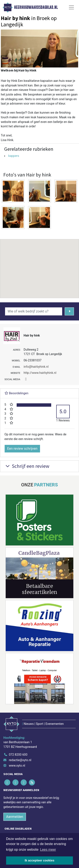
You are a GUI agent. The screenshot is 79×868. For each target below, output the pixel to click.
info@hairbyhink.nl (36, 367)
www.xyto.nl (17, 766)
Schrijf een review (27, 466)
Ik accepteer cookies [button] (39, 860)
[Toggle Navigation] (71, 7)
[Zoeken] (69, 311)
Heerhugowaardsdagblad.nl (36, 7)
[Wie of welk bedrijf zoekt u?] (34, 311)
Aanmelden (15, 817)
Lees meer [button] (48, 850)
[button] (40, 265)
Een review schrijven (22, 449)
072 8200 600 (18, 755)
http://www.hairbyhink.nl (40, 373)
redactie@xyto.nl (20, 760)
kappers (14, 156)
